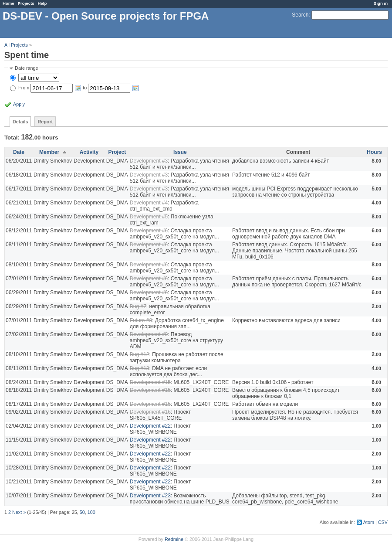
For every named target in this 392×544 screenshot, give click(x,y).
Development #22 (150, 426)
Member (49, 152)
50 (82, 512)
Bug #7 (138, 306)
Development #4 (149, 203)
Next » (19, 512)
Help (42, 3)
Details (20, 122)
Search (300, 15)
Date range (26, 68)
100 (91, 512)
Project (117, 152)
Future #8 (141, 320)
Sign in (381, 3)
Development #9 (149, 334)
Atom (369, 522)
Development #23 (150, 496)
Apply (19, 104)
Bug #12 (140, 354)
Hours (374, 152)
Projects (26, 3)
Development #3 (149, 161)
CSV (383, 522)
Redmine (174, 539)
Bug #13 (140, 368)
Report (45, 122)
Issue (180, 152)
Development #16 (150, 412)
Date (19, 152)
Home (8, 3)
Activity (89, 152)
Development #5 (149, 217)
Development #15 (150, 382)
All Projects (16, 45)
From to (79, 88)
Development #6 (149, 231)
